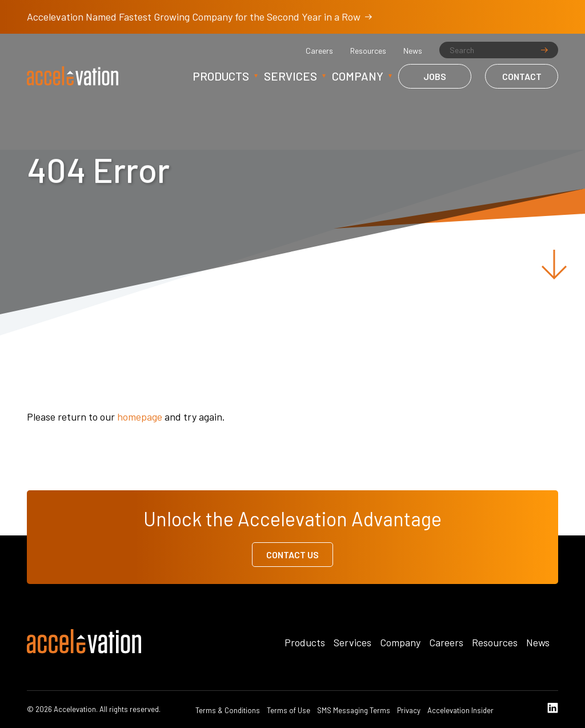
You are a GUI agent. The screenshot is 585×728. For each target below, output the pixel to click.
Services (291, 76)
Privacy (409, 711)
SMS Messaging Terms (354, 711)
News (413, 51)
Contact (522, 76)
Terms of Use (289, 711)
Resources (368, 51)
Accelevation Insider (460, 711)
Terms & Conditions (228, 711)
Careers (319, 51)
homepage (140, 417)
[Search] (499, 50)
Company (358, 76)
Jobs (435, 76)
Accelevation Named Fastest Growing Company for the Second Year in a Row (199, 17)
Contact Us (292, 555)
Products (221, 76)
